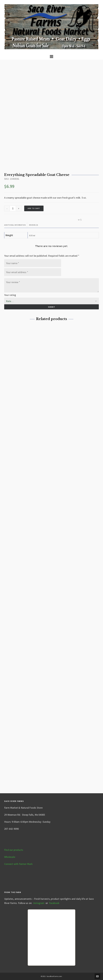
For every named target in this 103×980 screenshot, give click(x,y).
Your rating (10, 295)
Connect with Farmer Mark (18, 864)
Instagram (38, 903)
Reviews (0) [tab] (34, 225)
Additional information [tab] (15, 225)
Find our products (14, 850)
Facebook (54, 903)
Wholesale (10, 857)
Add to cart (34, 208)
